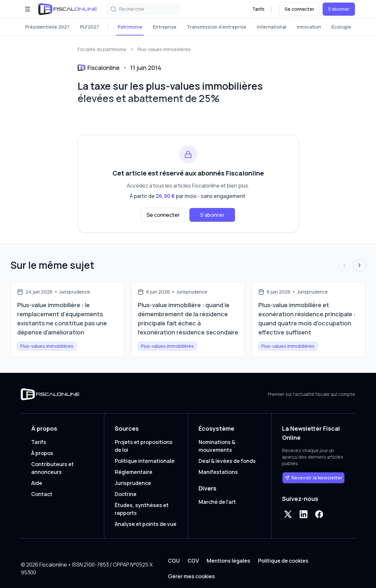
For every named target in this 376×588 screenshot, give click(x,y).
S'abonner (339, 9)
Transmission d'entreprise (217, 27)
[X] (288, 514)
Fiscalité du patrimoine (102, 49)
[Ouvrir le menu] (28, 9)
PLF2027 (90, 27)
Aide (37, 483)
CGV (193, 561)
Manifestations (218, 472)
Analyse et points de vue (146, 524)
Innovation (309, 27)
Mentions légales (228, 561)
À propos (42, 453)
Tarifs (258, 9)
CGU (174, 561)
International (272, 27)
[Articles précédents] (344, 265)
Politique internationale (145, 461)
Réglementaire (134, 472)
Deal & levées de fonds (227, 461)
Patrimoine (130, 27)
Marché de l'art (217, 502)
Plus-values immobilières (164, 49)
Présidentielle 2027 (47, 27)
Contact (42, 494)
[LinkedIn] (304, 514)
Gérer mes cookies (191, 576)
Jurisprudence (133, 483)
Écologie (341, 27)
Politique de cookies (283, 561)
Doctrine (126, 494)
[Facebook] (319, 514)
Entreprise (165, 27)
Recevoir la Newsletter (313, 478)
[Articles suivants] (359, 265)
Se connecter (299, 9)
